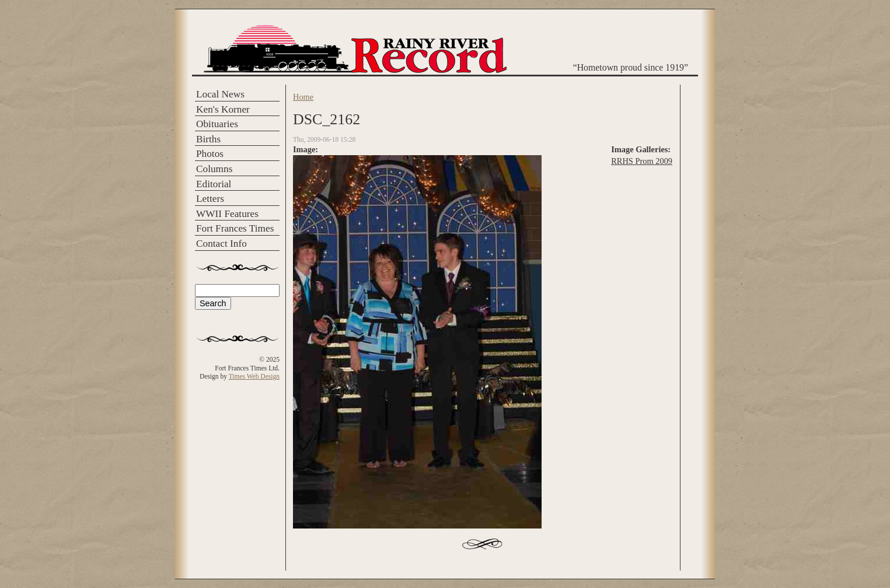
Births (208, 139)
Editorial (214, 184)
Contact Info (221, 244)
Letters (210, 199)
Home (303, 97)
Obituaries (217, 124)
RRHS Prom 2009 (642, 161)
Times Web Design (254, 376)
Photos (210, 154)
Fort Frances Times (235, 228)
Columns (214, 169)
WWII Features (227, 214)
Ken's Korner (223, 109)
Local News (220, 94)
